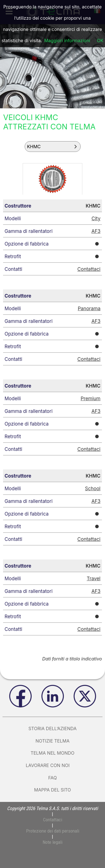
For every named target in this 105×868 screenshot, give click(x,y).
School (93, 489)
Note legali (53, 842)
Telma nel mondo (53, 753)
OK (100, 41)
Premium (91, 399)
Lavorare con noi (53, 765)
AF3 (96, 231)
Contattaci (89, 269)
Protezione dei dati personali (53, 831)
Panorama (89, 309)
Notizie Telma (53, 741)
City (96, 219)
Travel (94, 579)
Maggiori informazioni (67, 41)
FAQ (53, 778)
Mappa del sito (53, 790)
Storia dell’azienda (52, 728)
